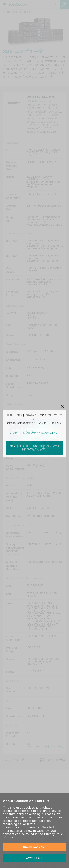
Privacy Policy (54, 834)
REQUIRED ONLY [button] (35, 847)
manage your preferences (21, 827)
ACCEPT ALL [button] (35, 858)
